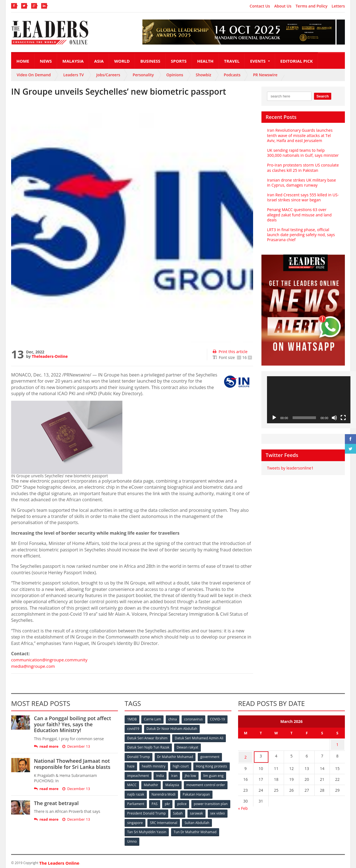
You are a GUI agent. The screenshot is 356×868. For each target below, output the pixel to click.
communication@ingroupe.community (51, 660)
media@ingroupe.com (34, 666)
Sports (179, 61)
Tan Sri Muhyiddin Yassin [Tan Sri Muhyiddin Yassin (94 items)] (179, 829)
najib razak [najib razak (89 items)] (182, 793)
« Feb (243, 805)
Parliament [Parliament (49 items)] (170, 802)
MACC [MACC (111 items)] (179, 783)
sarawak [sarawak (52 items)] (134, 820)
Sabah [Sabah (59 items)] (219, 811)
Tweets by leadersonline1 (290, 468)
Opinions (175, 75)
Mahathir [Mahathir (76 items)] (198, 783)
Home (23, 61)
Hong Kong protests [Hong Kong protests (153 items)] (143, 774)
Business (150, 61)
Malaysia (73, 61)
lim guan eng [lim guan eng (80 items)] (156, 783)
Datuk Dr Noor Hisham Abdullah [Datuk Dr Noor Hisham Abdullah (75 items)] (172, 728)
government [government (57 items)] (210, 756)
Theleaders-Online (50, 356)
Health (205, 61)
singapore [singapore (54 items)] (178, 820)
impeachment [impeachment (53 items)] (176, 774)
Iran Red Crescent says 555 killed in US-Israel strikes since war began (302, 197)
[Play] (274, 418)
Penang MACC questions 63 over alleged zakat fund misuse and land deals (299, 215)
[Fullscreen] (343, 418)
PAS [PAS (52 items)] (190, 802)
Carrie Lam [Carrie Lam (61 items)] (153, 719)
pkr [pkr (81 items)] (203, 802)
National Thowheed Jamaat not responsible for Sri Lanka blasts (72, 764)
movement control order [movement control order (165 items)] (147, 793)
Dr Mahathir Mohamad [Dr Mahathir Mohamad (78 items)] (175, 756)
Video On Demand (34, 75)
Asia (99, 61)
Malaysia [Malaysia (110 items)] (220, 783)
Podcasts (232, 75)
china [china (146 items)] (173, 719)
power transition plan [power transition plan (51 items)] (144, 811)
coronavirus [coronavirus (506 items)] (194, 719)
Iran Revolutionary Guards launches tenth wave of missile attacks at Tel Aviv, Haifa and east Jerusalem (303, 135)
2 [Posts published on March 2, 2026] (246, 755)
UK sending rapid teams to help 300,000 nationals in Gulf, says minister (302, 153)
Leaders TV (74, 75)
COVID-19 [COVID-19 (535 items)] (219, 719)
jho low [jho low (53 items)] (133, 783)
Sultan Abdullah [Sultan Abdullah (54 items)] (140, 829)
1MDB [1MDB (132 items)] (132, 719)
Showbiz (204, 75)
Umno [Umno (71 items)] (182, 839)
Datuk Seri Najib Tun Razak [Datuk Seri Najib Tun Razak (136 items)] (148, 747)
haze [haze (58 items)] (131, 765)
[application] (309, 400)
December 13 (76, 746)
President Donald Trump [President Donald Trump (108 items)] (188, 811)
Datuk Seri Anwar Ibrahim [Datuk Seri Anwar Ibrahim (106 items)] (147, 738)
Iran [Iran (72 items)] (214, 774)
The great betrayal (56, 803)
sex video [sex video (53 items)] (155, 820)
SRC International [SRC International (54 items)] (207, 820)
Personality (143, 75)
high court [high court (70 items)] (181, 765)
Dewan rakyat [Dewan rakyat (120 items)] (188, 747)
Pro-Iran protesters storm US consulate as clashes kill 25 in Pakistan (302, 168)
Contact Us (260, 6)
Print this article (230, 352)
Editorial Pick (297, 61)
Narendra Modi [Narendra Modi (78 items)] (210, 793)
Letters (338, 6)
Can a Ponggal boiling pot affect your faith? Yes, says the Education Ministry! (76, 724)
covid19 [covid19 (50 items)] (133, 728)
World (122, 61)
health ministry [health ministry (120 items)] (154, 765)
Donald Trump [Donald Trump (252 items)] (139, 756)
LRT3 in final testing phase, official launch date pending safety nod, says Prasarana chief (301, 235)
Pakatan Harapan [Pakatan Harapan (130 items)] (141, 802)
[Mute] (334, 418)
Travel (232, 61)
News (46, 61)
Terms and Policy (312, 6)
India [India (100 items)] (199, 774)
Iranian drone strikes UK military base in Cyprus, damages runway (301, 183)
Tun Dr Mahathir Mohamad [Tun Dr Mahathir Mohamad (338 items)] (149, 839)
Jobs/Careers (108, 75)
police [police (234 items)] (218, 802)
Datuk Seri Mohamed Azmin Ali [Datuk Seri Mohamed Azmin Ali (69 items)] (199, 738)
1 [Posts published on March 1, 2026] (337, 744)
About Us (283, 6)
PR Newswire (265, 75)
